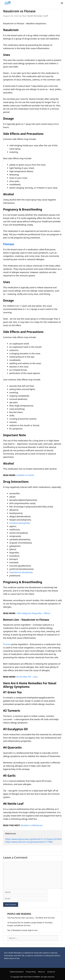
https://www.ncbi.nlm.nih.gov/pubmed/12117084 (29, 842)
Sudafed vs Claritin (25, 475)
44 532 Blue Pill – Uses (27, 677)
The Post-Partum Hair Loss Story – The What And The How (31, 918)
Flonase (9, 244)
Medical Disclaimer (17, 972)
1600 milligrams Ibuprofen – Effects (33, 613)
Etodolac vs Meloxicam (32, 825)
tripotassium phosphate (21, 572)
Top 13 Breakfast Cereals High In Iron (23, 930)
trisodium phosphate (19, 523)
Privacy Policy (31, 972)
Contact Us (51, 972)
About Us (41, 972)
